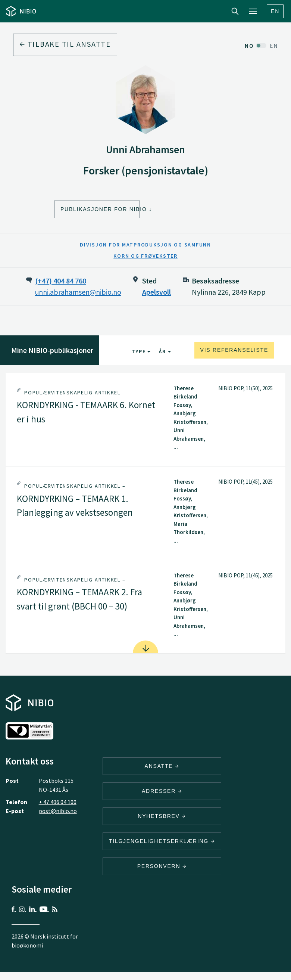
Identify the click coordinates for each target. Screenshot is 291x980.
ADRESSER (162, 791)
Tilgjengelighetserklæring (162, 841)
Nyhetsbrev (162, 816)
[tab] (145, 420)
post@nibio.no (58, 811)
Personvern (162, 866)
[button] (145, 420)
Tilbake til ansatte (65, 44)
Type (141, 351)
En (275, 11)
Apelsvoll (157, 292)
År (165, 351)
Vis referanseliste (234, 350)
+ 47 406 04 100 (58, 802)
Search (235, 11)
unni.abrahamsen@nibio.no (78, 292)
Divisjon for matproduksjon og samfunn (145, 245)
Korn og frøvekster (145, 256)
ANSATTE (162, 766)
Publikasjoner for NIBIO (100, 209)
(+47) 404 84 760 (61, 281)
